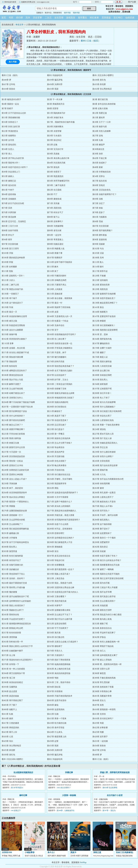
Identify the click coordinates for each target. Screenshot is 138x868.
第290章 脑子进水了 (101, 529)
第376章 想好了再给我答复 (59, 660)
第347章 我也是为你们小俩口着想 (107, 615)
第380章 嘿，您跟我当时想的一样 (107, 664)
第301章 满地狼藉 (55, 547)
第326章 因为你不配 (101, 583)
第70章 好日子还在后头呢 (13, 203)
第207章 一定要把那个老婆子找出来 (17, 407)
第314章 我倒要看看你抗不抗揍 (106, 565)
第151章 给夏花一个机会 (58, 321)
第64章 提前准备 (9, 194)
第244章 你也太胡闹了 (57, 461)
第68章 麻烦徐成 (54, 199)
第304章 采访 (53, 551)
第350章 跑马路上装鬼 (102, 619)
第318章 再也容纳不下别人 (13, 574)
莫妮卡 (73, 852)
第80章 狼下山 (53, 217)
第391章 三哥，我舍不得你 (59, 682)
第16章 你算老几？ (10, 122)
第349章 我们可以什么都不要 (60, 619)
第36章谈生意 (98, 149)
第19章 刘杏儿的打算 (11, 127)
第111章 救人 (98, 262)
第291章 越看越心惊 (10, 533)
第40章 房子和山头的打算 (13, 158)
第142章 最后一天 (9, 312)
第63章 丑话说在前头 (102, 190)
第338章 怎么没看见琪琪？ (104, 601)
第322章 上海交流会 (56, 578)
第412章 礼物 (53, 714)
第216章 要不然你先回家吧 (13, 420)
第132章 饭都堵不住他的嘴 (104, 294)
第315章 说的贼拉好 (10, 569)
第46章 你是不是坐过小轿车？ (15, 167)
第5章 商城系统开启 (56, 104)
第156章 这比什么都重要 (12, 330)
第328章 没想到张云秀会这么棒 (61, 587)
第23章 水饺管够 (54, 131)
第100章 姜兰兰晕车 (10, 249)
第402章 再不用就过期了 (12, 700)
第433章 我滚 (53, 89)
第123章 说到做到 (100, 280)
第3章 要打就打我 (100, 99)
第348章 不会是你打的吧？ (13, 619)
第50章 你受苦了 (54, 172)
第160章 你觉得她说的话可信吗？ (62, 334)
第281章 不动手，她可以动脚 (105, 515)
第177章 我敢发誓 (9, 362)
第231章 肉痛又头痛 (10, 443)
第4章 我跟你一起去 (10, 104)
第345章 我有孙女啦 (10, 615)
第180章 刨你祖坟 (9, 366)
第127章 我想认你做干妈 (12, 289)
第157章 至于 (53, 330)
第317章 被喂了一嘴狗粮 (103, 569)
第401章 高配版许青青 (102, 696)
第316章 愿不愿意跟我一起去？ (61, 569)
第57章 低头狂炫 (100, 181)
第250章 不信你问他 (56, 470)
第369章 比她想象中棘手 (12, 651)
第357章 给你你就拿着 (11, 633)
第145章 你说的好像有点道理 (14, 316)
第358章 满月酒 (54, 633)
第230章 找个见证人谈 (102, 438)
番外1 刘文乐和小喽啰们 (103, 75)
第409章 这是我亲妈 (56, 709)
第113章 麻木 (53, 267)
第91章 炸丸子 (8, 235)
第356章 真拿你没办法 (102, 628)
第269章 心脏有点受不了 (103, 497)
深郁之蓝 (97, 852)
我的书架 (76, 13)
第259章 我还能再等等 (57, 484)
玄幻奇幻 (118, 18)
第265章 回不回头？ (101, 511)
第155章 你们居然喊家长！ (104, 325)
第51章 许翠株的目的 (102, 172)
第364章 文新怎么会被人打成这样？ (63, 642)
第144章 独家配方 (100, 312)
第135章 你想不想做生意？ (104, 298)
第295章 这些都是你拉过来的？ (61, 538)
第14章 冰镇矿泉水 (55, 118)
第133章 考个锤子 (9, 298)
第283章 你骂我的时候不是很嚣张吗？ (64, 520)
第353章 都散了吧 (100, 624)
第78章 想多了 (99, 212)
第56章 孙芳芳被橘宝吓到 (58, 181)
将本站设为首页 (10, 2)
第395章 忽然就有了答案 (103, 687)
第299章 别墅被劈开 (101, 542)
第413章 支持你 (99, 714)
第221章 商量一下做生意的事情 (106, 425)
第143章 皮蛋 (53, 312)
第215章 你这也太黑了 (102, 416)
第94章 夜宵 (7, 240)
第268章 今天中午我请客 (58, 497)
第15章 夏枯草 (99, 118)
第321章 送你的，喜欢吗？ (13, 578)
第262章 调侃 (53, 488)
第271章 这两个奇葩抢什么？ (60, 502)
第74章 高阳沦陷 (54, 208)
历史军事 (37, 18)
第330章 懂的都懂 (9, 592)
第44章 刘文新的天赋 (56, 163)
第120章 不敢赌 (99, 276)
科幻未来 (94, 18)
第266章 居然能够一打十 (12, 515)
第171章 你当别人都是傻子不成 (15, 353)
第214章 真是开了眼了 (57, 416)
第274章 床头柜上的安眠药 (59, 506)
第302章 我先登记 (100, 547)
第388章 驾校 (53, 678)
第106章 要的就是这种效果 (13, 258)
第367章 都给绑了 (55, 646)
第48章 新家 (98, 167)
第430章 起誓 (53, 741)
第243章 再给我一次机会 (12, 461)
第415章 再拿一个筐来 (57, 719)
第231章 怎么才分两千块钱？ (60, 443)
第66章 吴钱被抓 (9, 199)
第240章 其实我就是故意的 (13, 456)
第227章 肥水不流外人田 (103, 434)
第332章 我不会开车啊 (102, 592)
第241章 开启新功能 (56, 456)
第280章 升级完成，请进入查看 (61, 515)
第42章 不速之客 (100, 158)
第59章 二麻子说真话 (56, 185)
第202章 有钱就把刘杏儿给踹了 (61, 398)
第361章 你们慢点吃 (56, 637)
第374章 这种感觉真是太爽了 (105, 655)
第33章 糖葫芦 (99, 145)
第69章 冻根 (98, 199)
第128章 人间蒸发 (55, 289)
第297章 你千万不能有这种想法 (15, 542)
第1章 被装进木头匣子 (11, 99)
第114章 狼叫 (98, 267)
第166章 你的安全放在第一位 (60, 343)
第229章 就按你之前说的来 (59, 438)
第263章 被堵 (98, 488)
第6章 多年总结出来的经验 (104, 104)
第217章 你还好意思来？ (58, 420)
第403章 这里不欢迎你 (57, 700)
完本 (28, 18)
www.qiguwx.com (124, 9)
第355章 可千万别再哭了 (58, 628)
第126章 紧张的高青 (101, 285)
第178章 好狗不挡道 (56, 362)
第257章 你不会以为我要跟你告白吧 (108, 479)
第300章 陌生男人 (9, 547)
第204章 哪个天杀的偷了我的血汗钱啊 (18, 402)
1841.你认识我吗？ (64, 788)
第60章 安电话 (99, 185)
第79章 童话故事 (9, 217)
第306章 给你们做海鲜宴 (12, 556)
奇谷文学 (15, 9)
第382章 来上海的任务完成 (59, 669)
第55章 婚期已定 (9, 181)
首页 (4, 18)
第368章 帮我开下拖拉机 (103, 646)
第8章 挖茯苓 (53, 109)
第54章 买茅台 (99, 176)
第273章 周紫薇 (8, 506)
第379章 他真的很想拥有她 (59, 664)
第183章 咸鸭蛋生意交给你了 (14, 371)
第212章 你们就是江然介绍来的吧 (107, 411)
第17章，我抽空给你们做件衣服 (61, 122)
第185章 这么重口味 (101, 371)
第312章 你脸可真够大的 (12, 565)
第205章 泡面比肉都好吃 (58, 402)
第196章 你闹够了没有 (57, 389)
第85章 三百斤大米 (10, 226)
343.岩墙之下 (16, 811)
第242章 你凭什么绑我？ (103, 456)
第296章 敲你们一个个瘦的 (104, 538)
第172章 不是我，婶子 (57, 353)
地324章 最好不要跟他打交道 (14, 583)
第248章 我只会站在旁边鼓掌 (105, 465)
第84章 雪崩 (98, 221)
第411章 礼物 (7, 714)
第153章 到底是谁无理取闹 (13, 325)
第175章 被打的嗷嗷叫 (57, 357)
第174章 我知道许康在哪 (12, 357)
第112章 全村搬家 (9, 267)
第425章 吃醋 (98, 732)
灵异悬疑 (106, 18)
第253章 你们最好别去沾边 (59, 475)
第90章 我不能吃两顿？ (103, 231)
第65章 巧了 (52, 194)
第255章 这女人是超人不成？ (14, 479)
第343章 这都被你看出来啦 (59, 610)
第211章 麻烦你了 (55, 411)
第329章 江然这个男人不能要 (105, 587)
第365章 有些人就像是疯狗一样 (106, 642)
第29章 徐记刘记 (54, 140)
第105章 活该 (98, 253)
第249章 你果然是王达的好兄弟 (15, 470)
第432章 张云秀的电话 (102, 89)
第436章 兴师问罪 (55, 84)
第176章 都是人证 (100, 357)
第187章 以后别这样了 (57, 375)
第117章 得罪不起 (100, 271)
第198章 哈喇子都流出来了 (13, 393)
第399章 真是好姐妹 (10, 696)
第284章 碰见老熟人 (101, 520)
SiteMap (83, 862)
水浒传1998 (7, 852)
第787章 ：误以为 (109, 811)
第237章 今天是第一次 (11, 452)
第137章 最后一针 (55, 303)
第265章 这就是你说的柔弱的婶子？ (63, 493)
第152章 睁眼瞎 (99, 321)
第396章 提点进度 (9, 691)
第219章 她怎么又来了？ (12, 425)
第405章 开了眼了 (9, 705)
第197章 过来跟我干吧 (102, 389)
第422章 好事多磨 (100, 728)
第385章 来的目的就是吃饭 (59, 673)
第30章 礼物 (98, 140)
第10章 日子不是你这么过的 (14, 113)
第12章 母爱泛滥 (100, 113)
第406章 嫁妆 (53, 705)
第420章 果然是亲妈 (10, 728)
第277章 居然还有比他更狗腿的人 (62, 511)
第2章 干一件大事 (55, 99)
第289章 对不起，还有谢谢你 (60, 529)
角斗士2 (51, 852)
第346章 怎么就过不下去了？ (60, 615)
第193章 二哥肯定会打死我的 (60, 384)
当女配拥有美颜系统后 (23, 772)
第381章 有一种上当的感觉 (13, 669)
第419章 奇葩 (98, 723)
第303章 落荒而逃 (9, 551)
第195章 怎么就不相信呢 (12, 389)
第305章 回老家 (99, 551)
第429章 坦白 (7, 741)
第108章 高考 (98, 258)
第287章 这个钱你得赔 (102, 524)
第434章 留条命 (8, 89)
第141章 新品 (98, 307)
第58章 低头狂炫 (9, 185)
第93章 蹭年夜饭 (100, 235)
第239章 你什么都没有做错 (104, 452)
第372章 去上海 (8, 655)
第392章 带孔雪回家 (101, 682)
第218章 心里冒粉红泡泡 (103, 420)
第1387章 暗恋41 (17, 788)
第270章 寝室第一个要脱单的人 (15, 502)
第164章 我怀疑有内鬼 (102, 339)
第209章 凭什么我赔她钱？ (104, 407)
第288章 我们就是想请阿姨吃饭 (15, 529)
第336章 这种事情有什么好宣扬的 (16, 601)
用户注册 (132, 2)
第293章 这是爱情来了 (102, 533)
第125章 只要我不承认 (57, 285)
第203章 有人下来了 (101, 398)
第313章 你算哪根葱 (56, 565)
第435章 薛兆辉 (99, 84)
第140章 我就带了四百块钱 (59, 307)
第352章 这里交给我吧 (57, 624)
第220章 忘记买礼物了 (57, 425)
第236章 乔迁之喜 (100, 447)
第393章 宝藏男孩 (9, 687)
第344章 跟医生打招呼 (102, 610)
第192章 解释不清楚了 (11, 384)
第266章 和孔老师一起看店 (104, 493)
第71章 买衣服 (53, 203)
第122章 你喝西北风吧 (57, 280)
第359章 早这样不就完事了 (104, 633)
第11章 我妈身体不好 (56, 113)
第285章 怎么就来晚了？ (12, 524)
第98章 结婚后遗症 (55, 244)
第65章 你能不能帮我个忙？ (104, 194)
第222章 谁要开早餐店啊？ (13, 429)
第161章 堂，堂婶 (100, 334)
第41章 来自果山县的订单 (58, 158)
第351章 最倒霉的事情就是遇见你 (16, 624)
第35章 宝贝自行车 (55, 149)
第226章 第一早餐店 (56, 434)
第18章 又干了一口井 (102, 122)
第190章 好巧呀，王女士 (58, 380)
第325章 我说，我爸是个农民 (60, 583)
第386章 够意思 (99, 673)
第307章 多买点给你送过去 (59, 556)
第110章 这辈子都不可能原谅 (60, 262)
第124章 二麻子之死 (10, 285)
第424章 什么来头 (55, 732)
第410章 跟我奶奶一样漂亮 (104, 709)
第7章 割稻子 (7, 109)
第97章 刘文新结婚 (10, 244)
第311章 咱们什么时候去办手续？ (107, 560)
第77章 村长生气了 (55, 212)
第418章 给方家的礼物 (57, 723)
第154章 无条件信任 (56, 325)
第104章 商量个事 (55, 253)
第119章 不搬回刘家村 (57, 276)
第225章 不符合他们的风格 (13, 434)
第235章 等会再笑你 (56, 447)
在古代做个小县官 (115, 795)
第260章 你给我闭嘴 (101, 484)
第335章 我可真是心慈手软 (104, 597)
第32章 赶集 (52, 145)
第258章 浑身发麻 (9, 484)
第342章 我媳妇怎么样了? (13, 610)
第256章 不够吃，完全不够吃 (60, 479)
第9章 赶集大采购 (100, 109)
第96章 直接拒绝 (100, 240)
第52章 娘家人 (8, 176)
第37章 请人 (7, 154)
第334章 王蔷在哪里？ (57, 597)
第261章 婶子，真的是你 (12, 488)
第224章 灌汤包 (99, 429)
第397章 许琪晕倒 (55, 691)
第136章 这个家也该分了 (12, 303)
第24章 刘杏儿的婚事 (102, 131)
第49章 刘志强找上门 (11, 172)
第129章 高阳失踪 (100, 289)
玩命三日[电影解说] (125, 852)
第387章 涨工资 (8, 678)
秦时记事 (23, 795)
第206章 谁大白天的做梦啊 (104, 402)
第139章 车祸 (7, 307)
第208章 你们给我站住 (57, 407)
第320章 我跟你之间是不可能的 (106, 574)
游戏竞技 (71, 18)
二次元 (48, 18)
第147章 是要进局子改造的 (104, 316)
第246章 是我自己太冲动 (12, 465)
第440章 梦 (6, 80)
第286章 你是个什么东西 (58, 524)
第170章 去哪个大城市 (102, 348)
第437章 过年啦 (8, 84)
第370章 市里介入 (55, 651)
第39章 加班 (98, 154)
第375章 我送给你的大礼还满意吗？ (17, 660)
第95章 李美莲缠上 (55, 240)
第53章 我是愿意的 (55, 176)
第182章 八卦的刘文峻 (102, 366)
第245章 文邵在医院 (101, 461)
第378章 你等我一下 (10, 664)
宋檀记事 (69, 772)
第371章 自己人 (99, 651)
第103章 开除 (7, 253)
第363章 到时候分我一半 (12, 642)
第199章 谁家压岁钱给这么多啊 (61, 393)
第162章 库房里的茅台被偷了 (14, 339)
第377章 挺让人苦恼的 (102, 660)
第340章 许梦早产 (55, 606)
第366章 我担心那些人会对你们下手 (17, 646)
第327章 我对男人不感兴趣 (13, 587)
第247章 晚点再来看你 (57, 465)
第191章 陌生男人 (100, 380)
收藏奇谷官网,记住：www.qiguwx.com (35, 2)
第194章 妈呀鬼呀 (100, 384)
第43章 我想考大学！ (11, 163)
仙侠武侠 (130, 18)
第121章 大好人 (8, 280)
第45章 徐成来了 (100, 163)
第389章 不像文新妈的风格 (104, 678)
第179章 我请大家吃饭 (102, 362)
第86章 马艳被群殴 (55, 226)
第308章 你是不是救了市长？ (105, 556)
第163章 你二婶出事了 (57, 339)
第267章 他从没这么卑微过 (13, 497)
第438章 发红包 (99, 80)
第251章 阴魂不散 (100, 470)
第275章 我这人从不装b (103, 506)
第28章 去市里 (8, 140)
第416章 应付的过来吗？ (103, 719)
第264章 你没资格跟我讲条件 (14, 493)
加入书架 (13, 62)
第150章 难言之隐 (9, 321)
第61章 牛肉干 (8, 190)
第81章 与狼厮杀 (100, 217)
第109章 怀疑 (7, 262)
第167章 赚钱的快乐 (101, 343)
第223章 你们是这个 (56, 429)
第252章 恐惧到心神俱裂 (12, 475)
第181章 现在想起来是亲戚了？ (61, 366)
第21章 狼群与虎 (100, 127)
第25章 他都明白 (9, 136)
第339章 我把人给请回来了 (13, 606)
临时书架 (67, 13)
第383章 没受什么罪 (101, 669)
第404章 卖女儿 (99, 700)
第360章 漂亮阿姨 (9, 637)
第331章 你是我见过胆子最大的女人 (63, 592)
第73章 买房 (7, 208)
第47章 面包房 (53, 167)
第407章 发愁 (98, 705)
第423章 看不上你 (9, 732)
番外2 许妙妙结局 (55, 75)
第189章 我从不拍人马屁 (12, 380)
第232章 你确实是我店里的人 (105, 443)
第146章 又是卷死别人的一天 (60, 316)
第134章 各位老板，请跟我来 (60, 298)
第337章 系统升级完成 (57, 601)
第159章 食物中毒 (9, 334)
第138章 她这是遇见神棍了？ (105, 303)
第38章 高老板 (53, 154)
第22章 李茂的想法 (10, 131)
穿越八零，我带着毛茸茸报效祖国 (115, 772)
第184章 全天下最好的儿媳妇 (60, 371)
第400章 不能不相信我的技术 (60, 696)
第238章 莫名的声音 (56, 452)
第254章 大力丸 (99, 475)
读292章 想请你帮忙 (56, 533)
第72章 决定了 (99, 203)
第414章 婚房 (7, 719)
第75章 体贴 (98, 208)
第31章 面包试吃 (9, 145)
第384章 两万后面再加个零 (13, 673)
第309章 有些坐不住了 (11, 560)
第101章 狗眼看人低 (56, 249)
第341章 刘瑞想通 (100, 606)
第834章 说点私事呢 (110, 788)
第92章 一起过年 (54, 235)
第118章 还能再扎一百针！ (13, 276)
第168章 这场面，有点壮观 (13, 348)
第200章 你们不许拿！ (102, 393)
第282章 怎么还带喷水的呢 (13, 520)
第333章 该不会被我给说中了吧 (15, 597)
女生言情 (59, 18)
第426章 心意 (7, 737)
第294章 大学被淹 (9, 538)
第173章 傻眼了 (99, 353)
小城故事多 (30, 852)
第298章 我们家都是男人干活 (60, 542)
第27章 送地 (98, 136)
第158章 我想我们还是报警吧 (105, 330)
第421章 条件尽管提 (56, 728)
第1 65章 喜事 (8, 343)
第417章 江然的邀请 (10, 723)
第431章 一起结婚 (100, 741)
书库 (11, 18)
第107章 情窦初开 (55, 258)
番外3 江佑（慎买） (91, 41)
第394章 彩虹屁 (54, 687)
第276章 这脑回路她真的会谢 (14, 511)
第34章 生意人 (8, 149)
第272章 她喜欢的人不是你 (104, 502)
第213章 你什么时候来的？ (13, 416)
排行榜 (19, 18)
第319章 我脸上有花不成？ (59, 574)
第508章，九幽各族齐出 (66, 811)
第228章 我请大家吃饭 (11, 438)
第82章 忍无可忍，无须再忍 (14, 221)
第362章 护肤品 (99, 637)
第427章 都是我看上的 (57, 737)
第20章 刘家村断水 (55, 127)
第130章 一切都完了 (10, 294)
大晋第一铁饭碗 (69, 795)
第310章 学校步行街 (56, 560)
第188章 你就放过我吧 (102, 375)
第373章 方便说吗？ (56, 655)
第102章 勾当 (98, 249)
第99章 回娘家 (99, 244)
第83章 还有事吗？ (55, 221)
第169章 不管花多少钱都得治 (60, 348)
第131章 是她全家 (55, 294)
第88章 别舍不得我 (10, 231)
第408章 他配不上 (9, 709)
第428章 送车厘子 (100, 737)
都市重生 (83, 18)
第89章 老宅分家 (54, 231)
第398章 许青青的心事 (102, 691)
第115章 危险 (7, 271)
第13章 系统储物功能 (11, 118)
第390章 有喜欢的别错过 (12, 682)
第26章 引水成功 (54, 136)
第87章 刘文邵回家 (101, 226)
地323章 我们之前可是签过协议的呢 (108, 578)
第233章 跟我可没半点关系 (13, 447)
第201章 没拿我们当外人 (12, 398)
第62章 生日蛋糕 (54, 190)
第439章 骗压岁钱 (55, 80)
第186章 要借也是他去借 (12, 375)
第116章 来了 (53, 271)
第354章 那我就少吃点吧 (12, 628)
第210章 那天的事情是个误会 (14, 411)
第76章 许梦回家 (9, 212)
